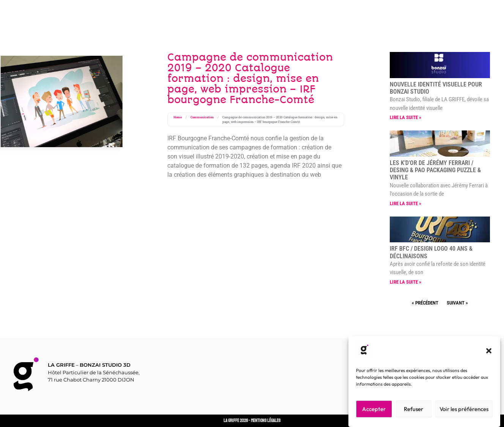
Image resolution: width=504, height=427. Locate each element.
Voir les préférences (464, 409)
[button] (489, 351)
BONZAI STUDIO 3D (105, 365)
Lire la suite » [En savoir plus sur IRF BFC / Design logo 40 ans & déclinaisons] (406, 282)
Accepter (374, 409)
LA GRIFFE (61, 365)
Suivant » (457, 303)
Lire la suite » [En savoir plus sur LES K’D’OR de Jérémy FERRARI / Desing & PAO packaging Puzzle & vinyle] (406, 203)
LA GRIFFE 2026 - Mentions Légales (252, 421)
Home (178, 117)
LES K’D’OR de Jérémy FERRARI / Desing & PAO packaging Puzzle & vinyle (435, 170)
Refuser (413, 409)
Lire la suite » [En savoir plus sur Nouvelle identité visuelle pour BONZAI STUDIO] (406, 117)
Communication (202, 117)
